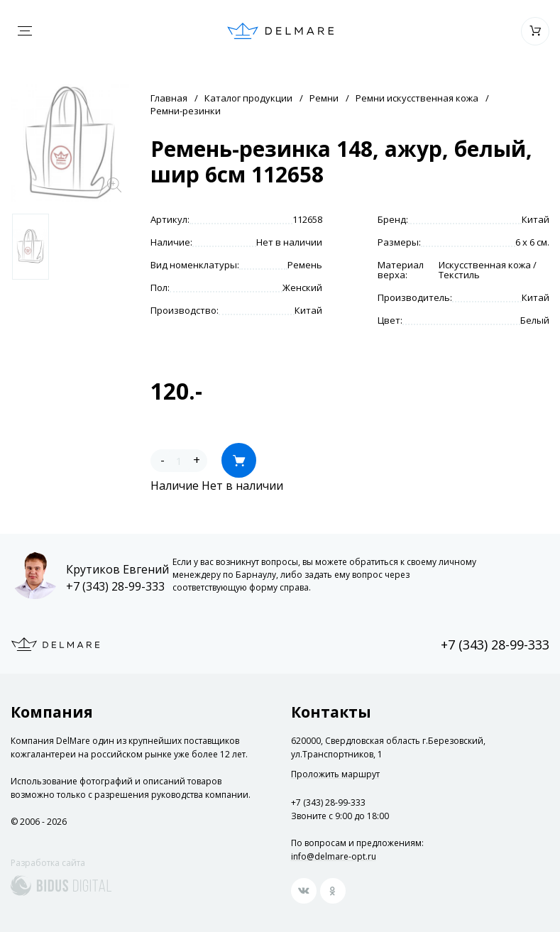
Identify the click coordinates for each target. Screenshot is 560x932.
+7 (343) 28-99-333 (115, 586)
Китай (536, 219)
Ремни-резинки (186, 111)
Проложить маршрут (335, 774)
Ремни (324, 98)
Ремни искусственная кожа (417, 98)
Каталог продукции (248, 98)
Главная (169, 98)
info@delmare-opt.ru (334, 856)
